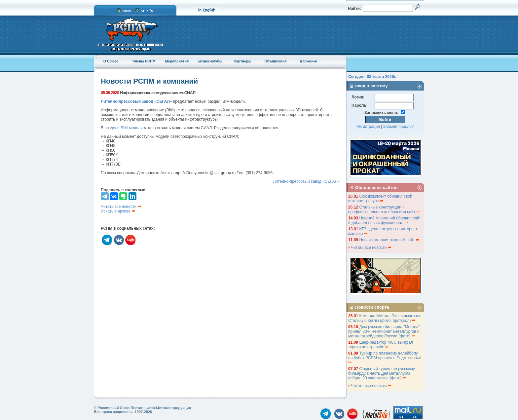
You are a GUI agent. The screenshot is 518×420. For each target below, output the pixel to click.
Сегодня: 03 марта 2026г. (372, 77)
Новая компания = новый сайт (389, 240)
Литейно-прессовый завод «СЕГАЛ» (306, 181)
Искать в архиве (118, 211)
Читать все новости (121, 207)
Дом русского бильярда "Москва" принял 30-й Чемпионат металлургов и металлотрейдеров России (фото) (384, 331)
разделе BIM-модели (124, 128)
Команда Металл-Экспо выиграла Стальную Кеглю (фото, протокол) (385, 318)
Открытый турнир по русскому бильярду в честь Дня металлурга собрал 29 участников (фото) (382, 373)
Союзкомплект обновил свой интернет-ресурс (380, 199)
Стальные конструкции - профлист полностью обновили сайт (384, 210)
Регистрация (368, 127)
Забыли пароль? (399, 127)
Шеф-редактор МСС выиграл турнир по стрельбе (381, 345)
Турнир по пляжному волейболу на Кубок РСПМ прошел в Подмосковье (385, 357)
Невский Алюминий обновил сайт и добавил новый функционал (385, 220)
